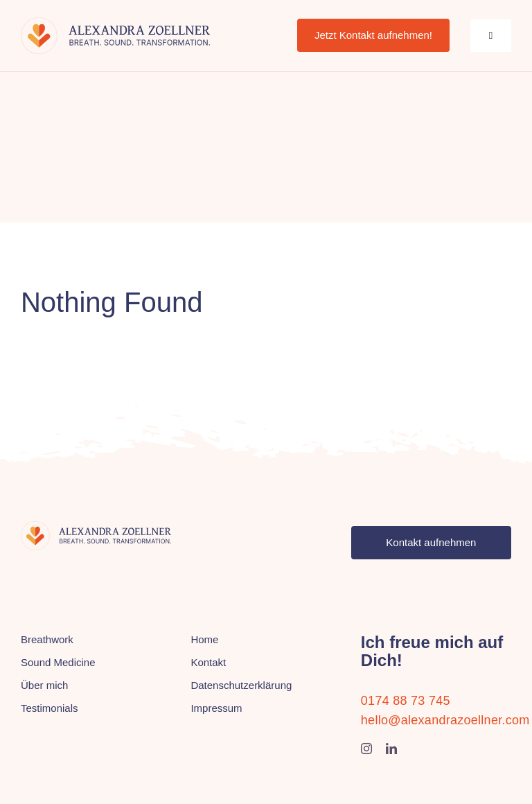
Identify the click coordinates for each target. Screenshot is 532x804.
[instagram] (366, 749)
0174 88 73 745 (406, 701)
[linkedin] (391, 749)
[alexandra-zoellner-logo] (115, 24)
